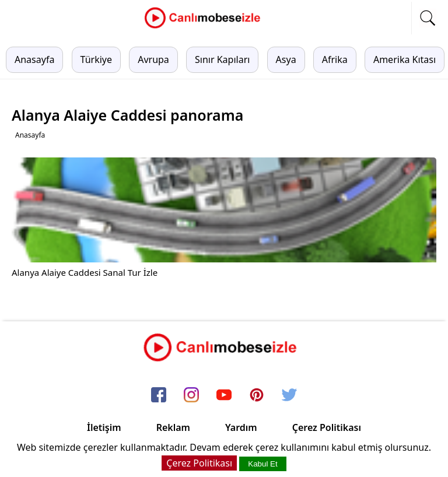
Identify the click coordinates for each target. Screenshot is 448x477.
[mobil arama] (428, 18)
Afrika (335, 59)
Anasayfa (34, 59)
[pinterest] (257, 396)
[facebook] (159, 396)
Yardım (241, 427)
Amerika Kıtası (405, 59)
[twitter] (289, 396)
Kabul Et (262, 464)
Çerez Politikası (327, 427)
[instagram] (191, 396)
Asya (286, 59)
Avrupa (153, 59)
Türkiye (96, 59)
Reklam (173, 427)
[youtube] (224, 396)
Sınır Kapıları (222, 59)
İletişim (104, 427)
